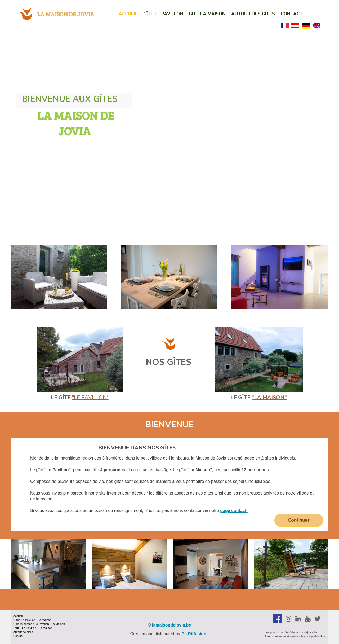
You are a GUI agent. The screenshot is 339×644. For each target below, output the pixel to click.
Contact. (19, 636)
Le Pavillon (28, 620)
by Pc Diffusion (191, 634)
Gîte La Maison (207, 14)
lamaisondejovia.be (172, 625)
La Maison (45, 620)
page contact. (234, 511)
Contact (292, 14)
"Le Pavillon (89, 397)
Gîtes (17, 620)
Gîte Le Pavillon (163, 14)
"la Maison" (269, 397)
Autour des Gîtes (253, 14)
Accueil (128, 14)
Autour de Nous (23, 632)
